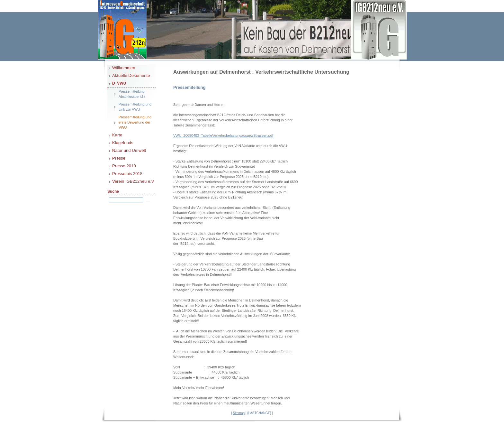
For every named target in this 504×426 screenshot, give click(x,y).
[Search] (126, 200)
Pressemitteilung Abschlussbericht (132, 94)
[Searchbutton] (148, 201)
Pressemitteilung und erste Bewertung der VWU (135, 122)
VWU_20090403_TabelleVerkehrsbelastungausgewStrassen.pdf (223, 135)
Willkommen (124, 68)
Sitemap (239, 413)
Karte (117, 135)
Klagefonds (123, 143)
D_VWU (119, 83)
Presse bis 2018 (127, 174)
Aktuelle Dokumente (131, 75)
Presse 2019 (124, 166)
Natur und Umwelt (129, 150)
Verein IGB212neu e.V (133, 181)
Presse (119, 158)
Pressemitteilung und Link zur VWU (135, 107)
